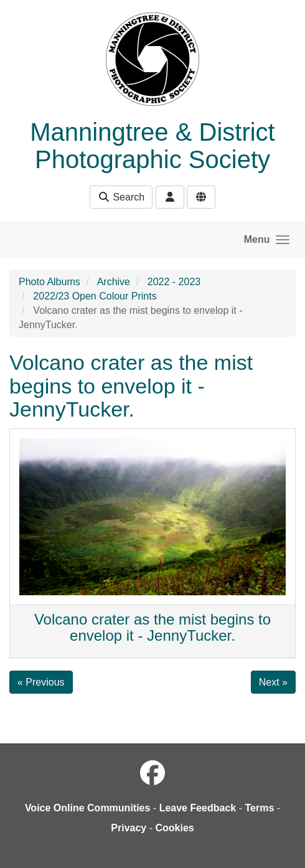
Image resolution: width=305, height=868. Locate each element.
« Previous (41, 682)
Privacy (129, 828)
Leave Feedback (198, 808)
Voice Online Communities (88, 808)
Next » (273, 682)
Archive (114, 282)
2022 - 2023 (174, 282)
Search (121, 197)
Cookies (174, 828)
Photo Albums (49, 282)
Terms (259, 808)
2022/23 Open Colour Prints (95, 296)
